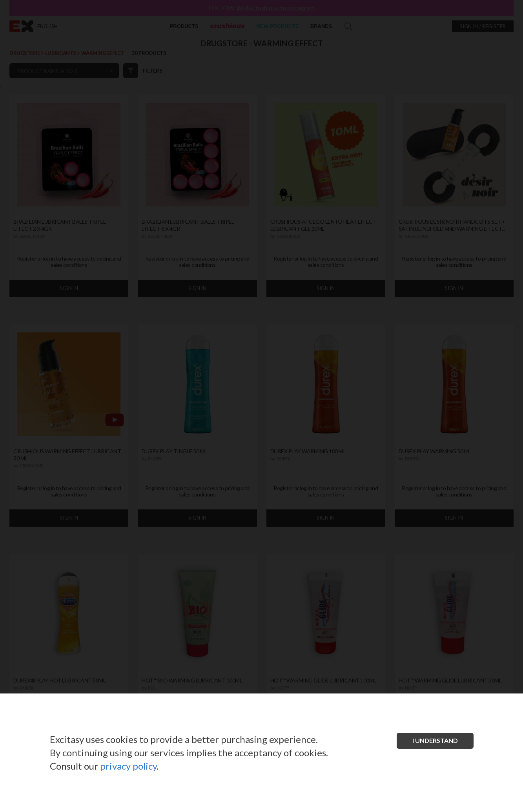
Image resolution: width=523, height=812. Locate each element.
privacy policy (128, 766)
